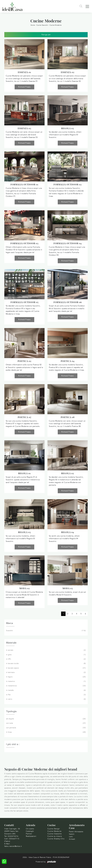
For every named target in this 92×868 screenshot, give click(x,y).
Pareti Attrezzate (76, 832)
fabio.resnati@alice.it (13, 846)
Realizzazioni (31, 836)
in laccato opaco (46, 668)
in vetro (46, 699)
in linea (46, 732)
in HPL (46, 659)
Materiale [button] (11, 643)
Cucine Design (54, 829)
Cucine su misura (55, 836)
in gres (46, 655)
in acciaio (46, 650)
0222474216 (13, 836)
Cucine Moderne (56, 25)
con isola (46, 723)
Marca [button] (9, 623)
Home (33, 25)
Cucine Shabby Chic (56, 839)
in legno (46, 677)
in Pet (46, 695)
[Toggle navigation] (87, 6)
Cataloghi (30, 831)
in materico (46, 681)
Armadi (72, 839)
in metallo (46, 690)
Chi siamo (30, 829)
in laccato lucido (46, 664)
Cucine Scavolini (42, 25)
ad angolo (46, 719)
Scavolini (46, 631)
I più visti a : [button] (13, 744)
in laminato (46, 672)
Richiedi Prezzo (24, 87)
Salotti (72, 834)
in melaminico (46, 686)
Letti (71, 837)
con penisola (46, 728)
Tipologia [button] (11, 711)
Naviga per (46, 35)
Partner (29, 834)
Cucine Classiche (55, 834)
